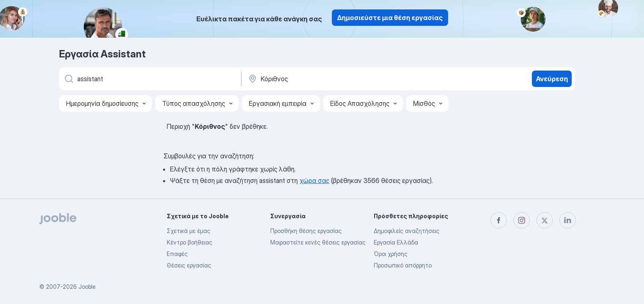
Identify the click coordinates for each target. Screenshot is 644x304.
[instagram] (522, 220)
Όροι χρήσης (391, 254)
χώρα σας (314, 181)
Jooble (87, 287)
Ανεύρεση (552, 79)
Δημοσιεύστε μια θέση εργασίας (390, 18)
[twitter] (545, 220)
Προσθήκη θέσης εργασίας (306, 231)
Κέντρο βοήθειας (190, 242)
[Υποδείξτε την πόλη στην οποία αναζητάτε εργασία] (333, 79)
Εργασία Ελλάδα (396, 242)
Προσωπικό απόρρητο (403, 265)
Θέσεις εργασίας (189, 265)
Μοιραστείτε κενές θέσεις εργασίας (318, 242)
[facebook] (499, 220)
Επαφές (177, 254)
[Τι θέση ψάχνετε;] (149, 79)
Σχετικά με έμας (189, 231)
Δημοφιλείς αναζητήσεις (407, 231)
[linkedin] (568, 220)
